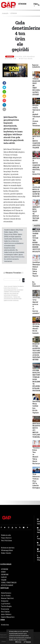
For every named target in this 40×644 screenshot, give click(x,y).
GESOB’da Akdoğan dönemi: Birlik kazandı (36, 329)
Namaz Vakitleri (7, 598)
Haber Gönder (6, 553)
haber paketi (5, 639)
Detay (18, 642)
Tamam (27, 642)
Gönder (24, 280)
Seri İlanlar (5, 612)
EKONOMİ (5, 575)
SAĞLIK (4, 577)
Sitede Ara (5, 625)
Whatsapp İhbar (7, 550)
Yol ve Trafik (6, 596)
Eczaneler (5, 601)
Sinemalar (5, 609)
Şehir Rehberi (6, 614)
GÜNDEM (22, 4)
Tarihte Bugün (6, 606)
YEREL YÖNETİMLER (9, 583)
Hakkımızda (6, 535)
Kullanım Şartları (8, 548)
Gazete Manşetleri (8, 617)
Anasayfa (5, 13)
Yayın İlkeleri (6, 538)
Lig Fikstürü (6, 604)
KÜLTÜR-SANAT (7, 585)
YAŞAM (4, 580)
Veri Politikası (7, 540)
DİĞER (3, 572)
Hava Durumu (6, 593)
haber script (35, 639)
